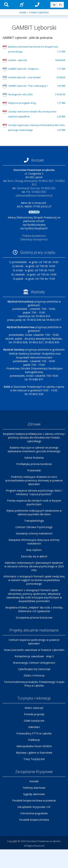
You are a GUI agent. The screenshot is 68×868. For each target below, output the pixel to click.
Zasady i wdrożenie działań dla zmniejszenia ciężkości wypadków (37, 114)
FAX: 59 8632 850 (36, 192)
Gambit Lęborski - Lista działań (37, 77)
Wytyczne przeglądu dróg (37, 103)
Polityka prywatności (34, 236)
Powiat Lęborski (39, 12)
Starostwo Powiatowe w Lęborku (43, 841)
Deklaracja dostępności (34, 239)
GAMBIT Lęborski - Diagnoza (37, 69)
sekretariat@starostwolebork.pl (34, 195)
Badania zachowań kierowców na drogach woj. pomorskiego (37, 50)
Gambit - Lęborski (37, 60)
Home (23, 12)
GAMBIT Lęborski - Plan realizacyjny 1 (37, 86)
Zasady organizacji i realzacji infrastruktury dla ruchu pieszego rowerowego (37, 128)
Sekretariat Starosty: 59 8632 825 (36, 188)
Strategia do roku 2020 (37, 94)
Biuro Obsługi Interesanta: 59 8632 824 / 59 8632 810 (36, 183)
